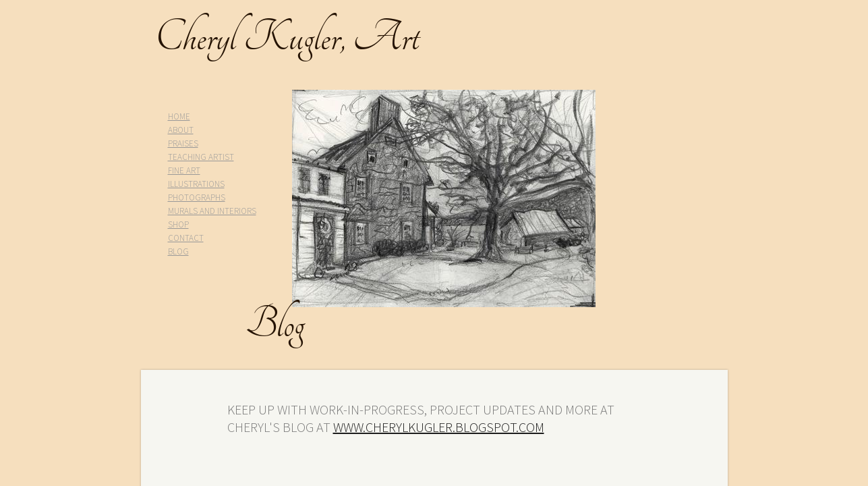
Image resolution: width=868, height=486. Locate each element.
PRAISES (183, 143)
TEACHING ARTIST (201, 157)
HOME (179, 116)
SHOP (178, 224)
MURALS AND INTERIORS (212, 211)
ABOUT (181, 130)
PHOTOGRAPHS (197, 197)
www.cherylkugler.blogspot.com (439, 427)
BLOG (178, 251)
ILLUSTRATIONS (196, 184)
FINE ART (184, 170)
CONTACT (186, 238)
